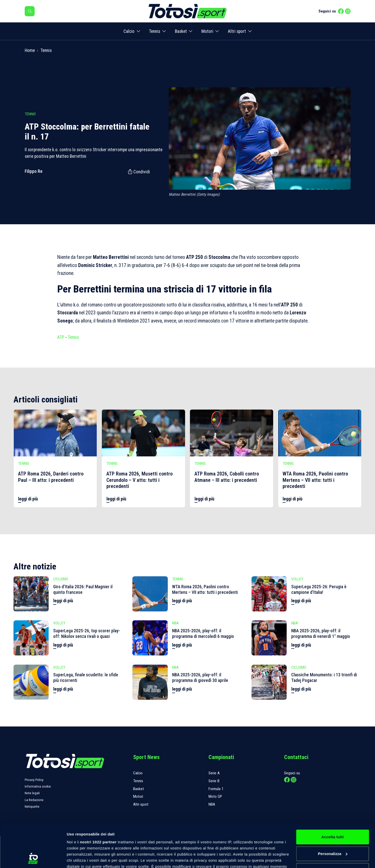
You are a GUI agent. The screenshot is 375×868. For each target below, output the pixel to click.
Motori (207, 31)
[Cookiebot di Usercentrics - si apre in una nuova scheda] (33, 858)
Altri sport (237, 31)
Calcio (129, 31)
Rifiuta (332, 830)
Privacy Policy (34, 780)
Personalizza (333, 813)
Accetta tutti (332, 797)
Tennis (155, 31)
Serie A (214, 773)
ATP (61, 337)
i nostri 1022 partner (97, 802)
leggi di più (28, 499)
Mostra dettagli (80, 858)
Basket (181, 31)
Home (30, 50)
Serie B (214, 781)
